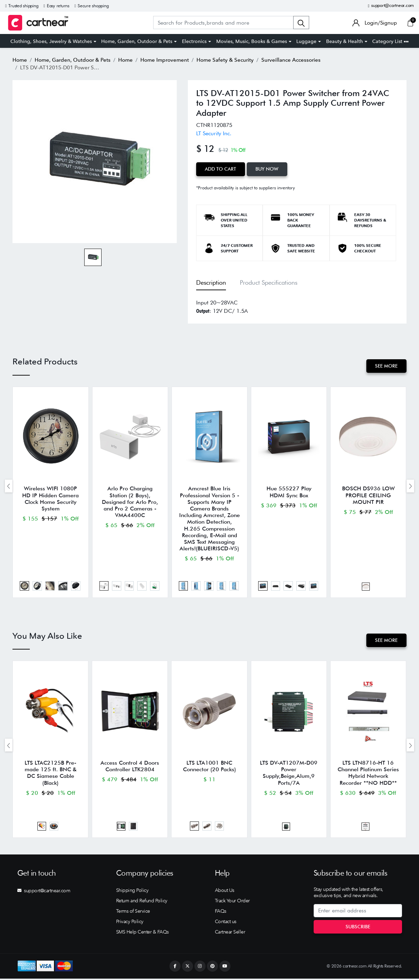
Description (211, 282)
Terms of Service (133, 912)
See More (386, 366)
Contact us (226, 923)
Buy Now (268, 169)
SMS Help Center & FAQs (142, 933)
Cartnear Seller (230, 933)
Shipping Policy (132, 892)
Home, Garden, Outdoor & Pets (137, 41)
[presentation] (9, 486)
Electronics (194, 41)
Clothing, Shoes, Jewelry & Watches (51, 41)
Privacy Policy (130, 923)
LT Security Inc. (214, 133)
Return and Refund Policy (142, 902)
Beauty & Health (344, 41)
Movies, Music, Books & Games (252, 41)
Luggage (306, 41)
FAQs (221, 912)
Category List (390, 41)
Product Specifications (269, 282)
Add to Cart (221, 169)
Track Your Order (232, 902)
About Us (225, 892)
